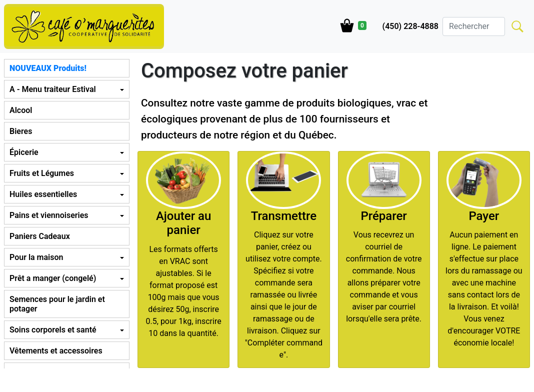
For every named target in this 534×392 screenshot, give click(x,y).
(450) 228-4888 (410, 26)
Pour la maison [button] (36, 257)
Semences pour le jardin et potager (57, 304)
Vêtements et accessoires (56, 351)
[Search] (474, 26)
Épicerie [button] (24, 152)
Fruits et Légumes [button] (42, 173)
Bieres (21, 131)
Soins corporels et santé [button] (53, 330)
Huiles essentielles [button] (43, 194)
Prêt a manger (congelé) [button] (53, 278)
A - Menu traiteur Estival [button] (53, 89)
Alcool (21, 110)
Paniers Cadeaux (40, 236)
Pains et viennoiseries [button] (49, 215)
